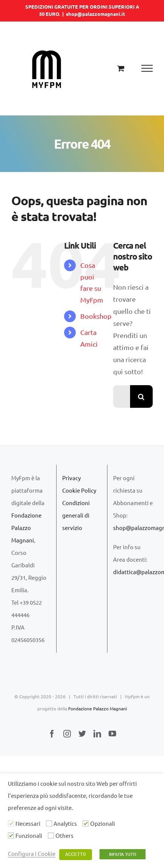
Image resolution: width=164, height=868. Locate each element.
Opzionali (103, 823)
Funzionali (29, 835)
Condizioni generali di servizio (76, 515)
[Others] (51, 836)
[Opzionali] (86, 823)
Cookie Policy (79, 490)
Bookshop (96, 316)
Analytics (65, 823)
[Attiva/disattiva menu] (147, 68)
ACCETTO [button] (76, 855)
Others (64, 835)
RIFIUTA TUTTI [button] (123, 854)
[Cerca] (141, 396)
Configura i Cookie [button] (32, 853)
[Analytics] (49, 823)
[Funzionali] (11, 836)
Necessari (28, 823)
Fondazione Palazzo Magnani (26, 528)
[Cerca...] (122, 396)
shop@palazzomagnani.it (96, 14)
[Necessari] (11, 823)
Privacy (71, 478)
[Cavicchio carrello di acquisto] (121, 68)
